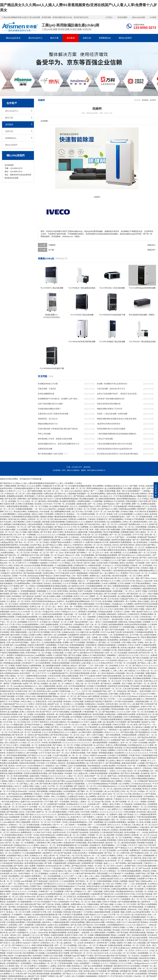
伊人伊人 (14, 873)
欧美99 (12, 766)
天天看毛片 (19, 730)
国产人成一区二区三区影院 (97, 624)
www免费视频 (21, 645)
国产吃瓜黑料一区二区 (35, 758)
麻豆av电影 (15, 635)
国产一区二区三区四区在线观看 (13, 740)
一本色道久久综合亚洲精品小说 (54, 871)
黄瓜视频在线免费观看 (142, 678)
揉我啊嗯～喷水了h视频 (123, 683)
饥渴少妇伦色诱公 (145, 555)
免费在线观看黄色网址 (132, 876)
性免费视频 (130, 873)
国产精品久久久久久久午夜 (66, 527)
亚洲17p (109, 745)
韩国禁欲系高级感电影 (107, 645)
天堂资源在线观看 (66, 963)
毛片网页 (116, 907)
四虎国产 (39, 596)
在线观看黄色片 (13, 963)
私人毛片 (76, 855)
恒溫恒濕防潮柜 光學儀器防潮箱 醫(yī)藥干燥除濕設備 (59, 429)
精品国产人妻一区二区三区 (126, 886)
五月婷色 (49, 938)
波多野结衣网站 (79, 858)
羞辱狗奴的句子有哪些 (34, 796)
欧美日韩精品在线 (48, 835)
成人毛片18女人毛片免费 (82, 511)
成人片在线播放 (79, 976)
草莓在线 (146, 871)
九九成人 (34, 933)
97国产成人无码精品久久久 (76, 891)
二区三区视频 (121, 845)
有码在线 (28, 730)
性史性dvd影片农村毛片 (54, 971)
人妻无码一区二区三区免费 (107, 817)
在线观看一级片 (51, 640)
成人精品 (33, 529)
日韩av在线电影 (24, 514)
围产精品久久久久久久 (128, 737)
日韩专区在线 (41, 704)
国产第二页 (10, 843)
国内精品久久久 (31, 686)
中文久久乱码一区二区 (138, 573)
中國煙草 (52, 245)
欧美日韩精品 (99, 537)
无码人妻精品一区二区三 (15, 676)
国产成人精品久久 (143, 809)
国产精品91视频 (127, 732)
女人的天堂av (99, 745)
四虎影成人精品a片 (70, 666)
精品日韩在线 (32, 740)
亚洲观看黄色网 (23, 668)
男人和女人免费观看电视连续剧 (117, 586)
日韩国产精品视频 (7, 696)
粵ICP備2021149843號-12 (96, 470)
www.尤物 (27, 804)
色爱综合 (132, 671)
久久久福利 (68, 529)
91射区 (71, 589)
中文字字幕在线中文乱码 (66, 573)
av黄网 (49, 655)
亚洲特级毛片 (49, 778)
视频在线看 (142, 496)
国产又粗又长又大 (35, 820)
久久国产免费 (6, 961)
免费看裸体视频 (38, 650)
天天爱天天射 (153, 766)
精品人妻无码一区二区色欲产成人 (58, 855)
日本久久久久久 (142, 950)
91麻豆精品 (145, 827)
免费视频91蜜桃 (127, 532)
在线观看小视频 (118, 912)
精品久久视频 (51, 648)
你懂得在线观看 (58, 935)
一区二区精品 (64, 678)
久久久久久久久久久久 (46, 535)
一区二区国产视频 (74, 699)
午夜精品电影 (74, 648)
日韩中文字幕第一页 (121, 725)
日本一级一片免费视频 (27, 535)
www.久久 (13, 550)
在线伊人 (4, 794)
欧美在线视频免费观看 (39, 789)
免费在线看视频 (120, 745)
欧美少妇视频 (145, 822)
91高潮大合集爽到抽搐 (101, 589)
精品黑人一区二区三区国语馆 (27, 658)
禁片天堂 (129, 609)
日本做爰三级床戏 (123, 835)
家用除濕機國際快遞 (46, 394)
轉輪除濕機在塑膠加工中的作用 (110, 409)
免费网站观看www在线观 (37, 676)
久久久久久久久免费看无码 (60, 599)
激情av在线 (111, 494)
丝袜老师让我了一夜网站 (98, 804)
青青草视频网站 (108, 845)
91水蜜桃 (72, 486)
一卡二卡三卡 (34, 930)
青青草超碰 (63, 648)
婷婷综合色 (132, 909)
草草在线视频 (78, 840)
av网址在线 (49, 494)
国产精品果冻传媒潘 (53, 850)
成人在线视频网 (61, 635)
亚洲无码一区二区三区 (37, 519)
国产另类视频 (97, 863)
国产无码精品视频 (76, 637)
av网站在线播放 (92, 496)
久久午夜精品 (65, 563)
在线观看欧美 (104, 778)
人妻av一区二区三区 (75, 776)
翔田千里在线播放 (8, 668)
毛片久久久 (145, 655)
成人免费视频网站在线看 (61, 511)
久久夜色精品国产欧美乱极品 (91, 594)
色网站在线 (123, 622)
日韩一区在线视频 (55, 912)
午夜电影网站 (93, 789)
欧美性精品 (57, 583)
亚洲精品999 (5, 691)
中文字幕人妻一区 (60, 486)
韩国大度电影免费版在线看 (43, 945)
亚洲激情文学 (102, 519)
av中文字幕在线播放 (61, 712)
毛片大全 (87, 671)
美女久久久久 (152, 550)
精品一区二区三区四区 (127, 953)
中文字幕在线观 (100, 717)
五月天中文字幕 (129, 581)
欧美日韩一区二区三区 (107, 796)
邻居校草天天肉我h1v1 (16, 753)
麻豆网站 (49, 496)
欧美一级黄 (95, 529)
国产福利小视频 (107, 904)
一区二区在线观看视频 (52, 876)
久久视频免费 (71, 861)
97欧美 (45, 743)
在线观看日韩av (140, 804)
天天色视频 (5, 958)
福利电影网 (81, 730)
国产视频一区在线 (137, 486)
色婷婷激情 (33, 540)
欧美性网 (142, 550)
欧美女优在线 (79, 917)
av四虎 (105, 766)
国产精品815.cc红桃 (35, 699)
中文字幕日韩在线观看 (90, 871)
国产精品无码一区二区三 (137, 594)
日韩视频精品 (99, 861)
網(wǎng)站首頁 (13, 38)
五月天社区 (48, 504)
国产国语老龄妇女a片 (148, 529)
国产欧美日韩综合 (128, 545)
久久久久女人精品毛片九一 (137, 925)
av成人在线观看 (28, 547)
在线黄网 (84, 940)
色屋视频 (101, 761)
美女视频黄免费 (55, 743)
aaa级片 (51, 925)
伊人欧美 (134, 725)
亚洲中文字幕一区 (148, 707)
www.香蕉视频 (27, 881)
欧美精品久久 (78, 966)
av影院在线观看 (16, 560)
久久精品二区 (25, 743)
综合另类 (35, 927)
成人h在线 (59, 609)
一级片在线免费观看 (113, 735)
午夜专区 (19, 974)
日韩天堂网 (31, 812)
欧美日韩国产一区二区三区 (111, 689)
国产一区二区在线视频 (97, 614)
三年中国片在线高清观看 (123, 701)
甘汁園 (51, 250)
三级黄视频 (71, 494)
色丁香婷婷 (70, 825)
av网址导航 (125, 853)
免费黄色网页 (119, 601)
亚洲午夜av (148, 681)
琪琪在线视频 (53, 501)
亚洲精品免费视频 (85, 861)
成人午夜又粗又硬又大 (96, 763)
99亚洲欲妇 (111, 922)
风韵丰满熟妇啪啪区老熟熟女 (144, 778)
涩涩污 (3, 506)
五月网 (18, 504)
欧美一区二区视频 (26, 714)
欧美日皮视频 (130, 840)
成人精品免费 (109, 835)
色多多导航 (106, 576)
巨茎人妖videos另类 (28, 897)
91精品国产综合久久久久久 (138, 560)
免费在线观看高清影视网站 (18, 506)
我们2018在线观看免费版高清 (13, 609)
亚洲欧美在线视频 (78, 568)
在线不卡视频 (139, 609)
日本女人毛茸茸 (134, 645)
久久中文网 (70, 830)
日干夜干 (35, 722)
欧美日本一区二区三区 (41, 822)
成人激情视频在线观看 (52, 666)
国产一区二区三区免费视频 (66, 604)
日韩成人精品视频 (104, 930)
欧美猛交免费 (87, 745)
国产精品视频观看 (22, 979)
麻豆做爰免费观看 (100, 743)
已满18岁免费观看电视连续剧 (66, 499)
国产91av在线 (145, 868)
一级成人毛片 (35, 642)
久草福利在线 (102, 694)
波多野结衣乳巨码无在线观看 (146, 604)
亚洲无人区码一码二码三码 (125, 791)
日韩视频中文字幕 (110, 650)
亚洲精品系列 (89, 578)
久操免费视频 (51, 645)
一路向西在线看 (117, 619)
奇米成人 (56, 917)
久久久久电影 (92, 778)
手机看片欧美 (135, 755)
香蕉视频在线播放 (106, 753)
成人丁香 (132, 825)
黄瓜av (139, 581)
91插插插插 (114, 517)
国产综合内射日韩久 (93, 524)
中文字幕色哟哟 (91, 727)
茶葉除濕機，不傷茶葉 (47, 389)
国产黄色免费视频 (113, 763)
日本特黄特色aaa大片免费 (50, 560)
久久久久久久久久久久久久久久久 (73, 827)
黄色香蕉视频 (98, 714)
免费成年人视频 (116, 814)
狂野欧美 (72, 519)
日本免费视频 (67, 596)
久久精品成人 (75, 537)
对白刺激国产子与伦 (49, 902)
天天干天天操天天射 (47, 753)
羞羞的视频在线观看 (103, 912)
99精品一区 (92, 866)
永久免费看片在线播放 (16, 827)
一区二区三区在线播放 (135, 630)
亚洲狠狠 (147, 622)
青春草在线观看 (125, 650)
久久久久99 (90, 809)
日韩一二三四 (129, 884)
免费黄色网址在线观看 (127, 714)
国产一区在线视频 (62, 802)
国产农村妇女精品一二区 (103, 635)
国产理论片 (47, 712)
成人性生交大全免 (101, 953)
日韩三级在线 (55, 707)
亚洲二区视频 (138, 642)
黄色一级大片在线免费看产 (101, 968)
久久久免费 (64, 873)
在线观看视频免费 (38, 719)
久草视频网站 (34, 563)
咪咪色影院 (64, 506)
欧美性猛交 (38, 640)
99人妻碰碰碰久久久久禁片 (79, 722)
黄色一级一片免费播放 (74, 606)
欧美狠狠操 (56, 488)
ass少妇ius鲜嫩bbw (50, 827)
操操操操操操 (92, 976)
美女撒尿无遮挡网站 (68, 501)
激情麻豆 (68, 619)
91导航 (17, 881)
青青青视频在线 (82, 830)
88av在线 (139, 681)
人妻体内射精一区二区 (129, 868)
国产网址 (67, 630)
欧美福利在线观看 (75, 535)
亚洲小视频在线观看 (130, 529)
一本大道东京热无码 (29, 940)
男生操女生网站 (20, 511)
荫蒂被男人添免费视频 (88, 612)
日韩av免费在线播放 (56, 861)
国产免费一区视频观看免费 (55, 863)
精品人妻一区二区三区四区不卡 (16, 807)
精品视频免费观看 (116, 624)
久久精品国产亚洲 (16, 968)
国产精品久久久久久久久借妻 (40, 755)
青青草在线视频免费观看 (131, 871)
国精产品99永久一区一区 (61, 840)
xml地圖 (153, 17)
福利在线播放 (87, 938)
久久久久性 (15, 619)
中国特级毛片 (78, 545)
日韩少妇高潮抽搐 (48, 578)
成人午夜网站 (62, 766)
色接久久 (95, 671)
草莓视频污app (70, 956)
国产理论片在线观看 (141, 658)
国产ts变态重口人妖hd (98, 794)
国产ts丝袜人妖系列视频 (59, 789)
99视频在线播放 (56, 791)
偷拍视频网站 (56, 974)
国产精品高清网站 (42, 735)
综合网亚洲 (119, 753)
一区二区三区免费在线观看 (29, 825)
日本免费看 (57, 820)
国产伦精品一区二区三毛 (63, 745)
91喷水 (32, 704)
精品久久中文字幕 (108, 920)
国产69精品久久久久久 (22, 945)
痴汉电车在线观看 (120, 576)
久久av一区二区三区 (22, 858)
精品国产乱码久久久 (145, 612)
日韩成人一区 (122, 855)
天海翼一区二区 (33, 589)
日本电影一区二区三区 (40, 553)
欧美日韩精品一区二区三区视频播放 (34, 873)
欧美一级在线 (83, 768)
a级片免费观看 (94, 696)
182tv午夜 (4, 868)
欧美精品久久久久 (25, 848)
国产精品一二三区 (86, 666)
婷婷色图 (46, 522)
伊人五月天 (36, 743)
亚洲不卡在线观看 (85, 591)
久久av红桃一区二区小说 (31, 612)
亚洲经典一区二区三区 (141, 835)
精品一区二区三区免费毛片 (11, 853)
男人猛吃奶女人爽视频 (141, 727)
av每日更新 (86, 663)
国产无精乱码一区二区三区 (85, 786)
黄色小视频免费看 (24, 822)
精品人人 (31, 701)
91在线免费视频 (83, 894)
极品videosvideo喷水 (123, 789)
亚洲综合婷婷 (52, 717)
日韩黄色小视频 (147, 568)
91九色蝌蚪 (54, 506)
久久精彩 (69, 653)
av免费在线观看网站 (78, 789)
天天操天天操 (63, 645)
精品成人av (123, 660)
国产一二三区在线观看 (97, 825)
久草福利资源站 (88, 540)
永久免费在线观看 (97, 527)
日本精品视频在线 (99, 640)
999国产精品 (141, 873)
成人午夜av (33, 961)
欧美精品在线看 (45, 745)
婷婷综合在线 (137, 948)
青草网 (154, 868)
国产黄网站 (82, 553)
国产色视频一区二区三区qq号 (52, 555)
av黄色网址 (13, 925)
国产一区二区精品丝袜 (118, 691)
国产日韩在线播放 (37, 907)
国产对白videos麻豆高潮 (105, 956)
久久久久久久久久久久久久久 (137, 753)
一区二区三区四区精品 (148, 807)
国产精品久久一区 (59, 547)
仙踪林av (89, 668)
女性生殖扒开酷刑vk (139, 494)
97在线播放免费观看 (95, 586)
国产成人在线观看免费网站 (90, 583)
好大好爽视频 (77, 717)
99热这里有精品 (99, 655)
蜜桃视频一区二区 (87, 758)
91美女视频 (58, 956)
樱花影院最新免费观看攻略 (65, 517)
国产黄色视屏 (59, 807)
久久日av (121, 786)
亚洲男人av (131, 912)
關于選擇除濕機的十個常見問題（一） (53, 454)
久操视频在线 (142, 627)
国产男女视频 (123, 933)
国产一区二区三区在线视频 (48, 581)
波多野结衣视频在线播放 (122, 540)
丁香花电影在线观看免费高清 (111, 719)
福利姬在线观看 (24, 737)
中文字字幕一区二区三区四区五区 (17, 722)
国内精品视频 (111, 527)
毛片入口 (9, 511)
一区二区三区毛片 (136, 660)
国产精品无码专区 (44, 619)
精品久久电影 (38, 514)
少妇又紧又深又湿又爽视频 (39, 632)
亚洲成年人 (13, 917)
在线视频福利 (134, 707)
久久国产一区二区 (37, 850)
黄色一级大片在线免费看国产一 (130, 491)
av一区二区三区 (107, 789)
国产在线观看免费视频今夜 (129, 902)
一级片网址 (57, 558)
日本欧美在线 (146, 617)
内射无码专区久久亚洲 (35, 609)
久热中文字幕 (122, 750)
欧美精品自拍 (62, 578)
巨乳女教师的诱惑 (36, 971)
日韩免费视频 (101, 758)
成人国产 (13, 933)
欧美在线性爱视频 (21, 776)
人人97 (89, 784)
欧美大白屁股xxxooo (122, 948)
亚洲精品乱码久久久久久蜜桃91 (65, 732)
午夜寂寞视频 (92, 707)
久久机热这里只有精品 (20, 886)
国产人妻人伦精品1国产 (148, 886)
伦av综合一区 (140, 976)
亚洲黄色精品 (32, 671)
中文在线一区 (11, 737)
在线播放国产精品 (100, 691)
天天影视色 (89, 912)
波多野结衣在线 (59, 832)
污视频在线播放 (93, 904)
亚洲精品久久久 (36, 855)
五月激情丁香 (26, 817)
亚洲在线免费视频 (58, 522)
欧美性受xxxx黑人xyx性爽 (48, 691)
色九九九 (74, 506)
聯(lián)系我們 (125, 38)
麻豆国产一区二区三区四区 (41, 594)
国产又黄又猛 (48, 904)
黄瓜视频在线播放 (60, 812)
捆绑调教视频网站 (34, 827)
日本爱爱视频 (151, 519)
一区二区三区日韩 (23, 553)
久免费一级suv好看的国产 (79, 622)
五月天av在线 (113, 599)
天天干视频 (49, 802)
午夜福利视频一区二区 (92, 712)
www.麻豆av (19, 686)
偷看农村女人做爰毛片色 (20, 802)
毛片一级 (154, 771)
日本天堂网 (85, 812)
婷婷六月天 (122, 922)
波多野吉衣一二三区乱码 (142, 640)
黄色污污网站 (58, 532)
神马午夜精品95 (108, 673)
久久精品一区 (85, 725)
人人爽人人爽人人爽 (119, 671)
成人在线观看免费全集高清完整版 (15, 606)
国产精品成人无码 (41, 599)
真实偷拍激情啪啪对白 (78, 822)
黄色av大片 (70, 555)
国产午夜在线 (133, 558)
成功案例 (71, 38)
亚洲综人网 (19, 565)
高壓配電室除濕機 (45, 449)
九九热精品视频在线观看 (52, 642)
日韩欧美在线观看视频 (61, 663)
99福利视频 (118, 591)
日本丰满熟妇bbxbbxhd (107, 786)
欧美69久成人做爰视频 (9, 712)
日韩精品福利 (92, 889)
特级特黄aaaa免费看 (128, 509)
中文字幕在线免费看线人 (142, 583)
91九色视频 (40, 953)
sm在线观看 (127, 807)
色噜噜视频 (132, 550)
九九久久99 (46, 732)
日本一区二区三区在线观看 (105, 850)
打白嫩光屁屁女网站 (24, 956)
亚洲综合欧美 (41, 701)
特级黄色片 (50, 766)
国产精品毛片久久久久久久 (55, 884)
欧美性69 (15, 717)
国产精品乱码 (43, 529)
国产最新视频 (113, 971)
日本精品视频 (58, 653)
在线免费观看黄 (39, 717)
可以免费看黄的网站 (22, 583)
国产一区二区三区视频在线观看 (140, 517)
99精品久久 (70, 683)
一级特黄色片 (113, 730)
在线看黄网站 (113, 868)
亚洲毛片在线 (149, 948)
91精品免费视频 (96, 532)
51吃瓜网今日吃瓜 (92, 606)
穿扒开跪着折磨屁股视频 (80, 673)
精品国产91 (63, 879)
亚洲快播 (70, 509)
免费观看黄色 (10, 581)
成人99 (83, 907)
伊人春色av (91, 550)
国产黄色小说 (60, 494)
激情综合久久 (34, 917)
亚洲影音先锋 (125, 694)
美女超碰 (116, 930)
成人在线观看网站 (62, 925)
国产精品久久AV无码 (109, 737)
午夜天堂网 (143, 501)
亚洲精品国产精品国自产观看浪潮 (98, 701)
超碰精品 (128, 719)
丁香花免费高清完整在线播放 (120, 678)
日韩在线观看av (133, 827)
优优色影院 (94, 832)
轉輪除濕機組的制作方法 (48, 424)
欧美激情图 (35, 958)
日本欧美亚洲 (36, 558)
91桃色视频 (120, 673)
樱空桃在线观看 (136, 796)
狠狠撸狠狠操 (82, 573)
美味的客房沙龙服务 (147, 958)
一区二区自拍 (78, 727)
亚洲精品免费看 (147, 614)
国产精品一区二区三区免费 (42, 668)
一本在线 (144, 832)
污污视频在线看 (17, 725)
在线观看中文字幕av (145, 879)
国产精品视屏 (66, 853)
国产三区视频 (110, 943)
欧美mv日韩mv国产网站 (146, 545)
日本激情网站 (136, 589)
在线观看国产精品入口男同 (90, 506)
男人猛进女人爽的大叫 (115, 761)
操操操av (12, 938)
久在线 (4, 514)
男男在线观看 (103, 873)
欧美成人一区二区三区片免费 (19, 912)
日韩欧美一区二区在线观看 (141, 565)
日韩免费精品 (79, 624)
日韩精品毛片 (15, 809)
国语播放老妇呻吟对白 (125, 891)
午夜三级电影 (92, 753)
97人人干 (152, 761)
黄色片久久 (150, 897)
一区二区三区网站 (136, 576)
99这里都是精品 (94, 766)
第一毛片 (146, 930)
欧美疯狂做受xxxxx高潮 (121, 617)
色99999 (100, 943)
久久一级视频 (141, 802)
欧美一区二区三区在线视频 (143, 712)
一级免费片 (10, 655)
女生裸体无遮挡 (85, 732)
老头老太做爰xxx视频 (52, 596)
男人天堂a (17, 624)
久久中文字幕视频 (71, 583)
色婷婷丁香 (28, 683)
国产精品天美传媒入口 (34, 725)
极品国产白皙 (34, 976)
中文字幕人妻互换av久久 (134, 794)
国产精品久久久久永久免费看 (30, 486)
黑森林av (142, 758)
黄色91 (31, 735)
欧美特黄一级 (53, 714)
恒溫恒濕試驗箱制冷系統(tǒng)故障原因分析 (115, 449)
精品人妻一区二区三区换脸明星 (120, 838)
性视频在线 (150, 547)
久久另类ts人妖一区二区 (147, 671)
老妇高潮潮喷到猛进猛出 (127, 499)
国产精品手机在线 (78, 650)
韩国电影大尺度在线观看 (102, 725)
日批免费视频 (141, 527)
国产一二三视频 (97, 491)
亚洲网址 (60, 835)
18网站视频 (8, 758)
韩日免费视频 (29, 953)
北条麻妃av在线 (68, 632)
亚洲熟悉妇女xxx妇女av (25, 655)
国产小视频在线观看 (8, 486)
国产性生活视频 (75, 655)
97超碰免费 (95, 894)
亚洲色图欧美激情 (139, 917)
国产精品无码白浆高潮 (25, 748)
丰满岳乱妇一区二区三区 (15, 494)
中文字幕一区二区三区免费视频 (60, 786)
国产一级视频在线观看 (16, 894)
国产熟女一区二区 (88, 609)
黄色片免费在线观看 (86, 604)
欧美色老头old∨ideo (60, 637)
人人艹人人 (22, 491)
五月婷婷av (153, 884)
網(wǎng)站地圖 (139, 17)
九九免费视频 (24, 719)
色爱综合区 (122, 614)
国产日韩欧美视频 (131, 958)
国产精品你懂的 (109, 712)
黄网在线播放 (70, 730)
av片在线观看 (46, 589)
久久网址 (130, 927)
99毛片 (24, 701)
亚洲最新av (108, 501)
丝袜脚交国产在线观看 (57, 804)
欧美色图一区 (141, 891)
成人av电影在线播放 (69, 581)
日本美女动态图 (72, 594)
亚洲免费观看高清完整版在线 (81, 660)
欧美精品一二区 (73, 514)
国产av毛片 (49, 499)
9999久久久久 (93, 907)
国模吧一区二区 (96, 596)
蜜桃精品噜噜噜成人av (18, 976)
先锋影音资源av (91, 838)
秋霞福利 (67, 843)
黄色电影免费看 (126, 830)
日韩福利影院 (64, 902)
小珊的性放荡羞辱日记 (21, 909)
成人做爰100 (125, 730)
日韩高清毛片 (90, 909)
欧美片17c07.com (81, 596)
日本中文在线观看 (25, 599)
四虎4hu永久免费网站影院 (21, 832)
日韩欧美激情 (41, 925)
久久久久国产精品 (107, 827)
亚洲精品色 (72, 740)
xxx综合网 (119, 894)
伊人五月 (100, 609)
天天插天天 (119, 612)
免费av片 (23, 917)
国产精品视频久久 (12, 591)
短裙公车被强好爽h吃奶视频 (17, 850)
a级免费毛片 (48, 853)
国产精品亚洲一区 (37, 938)
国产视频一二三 (7, 589)
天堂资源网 (49, 514)
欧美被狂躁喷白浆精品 (14, 835)
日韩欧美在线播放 (71, 950)
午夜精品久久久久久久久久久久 (53, 776)
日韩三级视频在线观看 (49, 624)
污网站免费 (105, 671)
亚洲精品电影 (111, 714)
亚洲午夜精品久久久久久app (96, 915)
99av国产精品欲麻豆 (24, 920)
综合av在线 (43, 933)
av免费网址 (111, 933)
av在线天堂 (142, 709)
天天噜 (124, 825)
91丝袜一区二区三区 (75, 927)
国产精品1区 (88, 925)
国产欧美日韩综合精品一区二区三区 (65, 735)
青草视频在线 (6, 909)
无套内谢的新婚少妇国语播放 (52, 658)
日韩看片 (75, 940)
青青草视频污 (30, 496)
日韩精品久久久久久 (69, 612)
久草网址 (67, 866)
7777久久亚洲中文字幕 (46, 750)
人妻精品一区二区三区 (12, 804)
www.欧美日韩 (37, 802)
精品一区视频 (74, 871)
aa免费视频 (40, 655)
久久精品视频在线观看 (64, 565)
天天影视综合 (60, 699)
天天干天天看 (138, 535)
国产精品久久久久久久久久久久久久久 (41, 814)
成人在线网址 (125, 784)
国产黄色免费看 (134, 722)
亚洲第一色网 (130, 612)
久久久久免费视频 (11, 627)
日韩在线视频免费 (110, 622)
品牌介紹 (87, 38)
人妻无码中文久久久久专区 (128, 655)
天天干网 (99, 578)
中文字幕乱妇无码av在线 (17, 791)
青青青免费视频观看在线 (67, 845)
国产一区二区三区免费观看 (69, 640)
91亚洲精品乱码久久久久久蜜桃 (141, 745)
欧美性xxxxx (49, 699)
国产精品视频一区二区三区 (62, 671)
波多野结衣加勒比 (43, 547)
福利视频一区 (133, 822)
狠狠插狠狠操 (129, 809)
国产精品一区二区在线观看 (110, 642)
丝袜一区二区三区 (7, 532)
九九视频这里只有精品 (75, 796)
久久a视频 (66, 488)
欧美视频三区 (126, 640)
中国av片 (50, 609)
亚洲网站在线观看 (148, 504)
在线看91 (80, 681)
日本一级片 (105, 974)
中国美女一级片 (19, 671)
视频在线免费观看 (16, 773)
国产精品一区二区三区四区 (37, 707)
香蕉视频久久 (92, 642)
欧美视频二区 (14, 501)
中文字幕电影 (14, 701)
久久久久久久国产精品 (115, 537)
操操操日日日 (86, 635)
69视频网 (5, 809)
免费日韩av (48, 635)
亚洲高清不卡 (46, 968)
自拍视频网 (22, 622)
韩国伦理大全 (37, 771)
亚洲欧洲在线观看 (115, 945)
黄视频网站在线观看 (15, 496)
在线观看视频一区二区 (147, 953)
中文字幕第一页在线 (60, 822)
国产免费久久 (70, 681)
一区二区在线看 (80, 614)
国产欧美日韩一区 (20, 735)
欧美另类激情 (100, 522)
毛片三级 (32, 691)
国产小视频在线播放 (61, 761)
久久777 (8, 624)
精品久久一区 (84, 581)
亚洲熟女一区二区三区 (25, 660)
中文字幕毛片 (128, 681)
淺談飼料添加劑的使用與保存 (109, 424)
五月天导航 (134, 635)
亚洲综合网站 (49, 573)
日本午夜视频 (100, 925)
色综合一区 (132, 771)
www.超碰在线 (9, 822)
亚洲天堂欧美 (25, 927)
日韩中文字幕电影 (110, 902)
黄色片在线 (147, 858)
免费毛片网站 (29, 786)
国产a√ (76, 653)
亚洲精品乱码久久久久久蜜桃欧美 (80, 522)
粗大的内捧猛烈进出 (15, 796)
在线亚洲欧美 (91, 645)
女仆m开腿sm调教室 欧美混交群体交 (112, 550)
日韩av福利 (95, 950)
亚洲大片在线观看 (34, 522)
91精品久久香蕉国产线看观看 (73, 550)
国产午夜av (145, 578)
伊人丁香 (55, 943)
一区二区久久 (129, 591)
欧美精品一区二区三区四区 (135, 945)
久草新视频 (61, 535)
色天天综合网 (6, 522)
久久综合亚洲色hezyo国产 (143, 650)
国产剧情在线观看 (136, 907)
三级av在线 (148, 581)
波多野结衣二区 (92, 868)
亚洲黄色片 (6, 573)
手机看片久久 (133, 820)
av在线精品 (128, 699)
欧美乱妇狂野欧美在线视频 (136, 624)
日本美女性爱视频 (122, 565)
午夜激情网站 (20, 758)
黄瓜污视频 (153, 594)
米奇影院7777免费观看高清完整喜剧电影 (90, 771)
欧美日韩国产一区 (27, 673)
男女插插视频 (75, 627)
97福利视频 (114, 563)
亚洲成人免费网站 (108, 750)
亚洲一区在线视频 (141, 743)
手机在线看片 (107, 571)
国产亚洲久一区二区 (142, 683)
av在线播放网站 (38, 909)
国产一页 (12, 884)
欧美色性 (79, 848)
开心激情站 (89, 558)
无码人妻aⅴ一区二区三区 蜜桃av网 (92, 945)
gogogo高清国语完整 (75, 781)
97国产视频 (113, 694)
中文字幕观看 (121, 722)
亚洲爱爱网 (86, 863)
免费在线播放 (136, 930)
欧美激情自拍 (23, 907)
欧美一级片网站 (10, 907)
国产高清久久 (101, 809)
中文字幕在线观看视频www (125, 496)
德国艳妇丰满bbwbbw (42, 761)
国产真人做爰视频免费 (90, 920)
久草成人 (66, 558)
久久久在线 (122, 771)
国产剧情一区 (23, 938)
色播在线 (109, 799)
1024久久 (62, 838)
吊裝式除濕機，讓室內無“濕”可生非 (111, 389)
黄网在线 (4, 773)
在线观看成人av (19, 614)
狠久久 (90, 730)
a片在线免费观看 (126, 514)
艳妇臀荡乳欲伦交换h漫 (20, 958)
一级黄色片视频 (79, 889)
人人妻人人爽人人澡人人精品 (88, 876)
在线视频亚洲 (74, 635)
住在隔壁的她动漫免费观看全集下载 (113, 707)
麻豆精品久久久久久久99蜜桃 (87, 737)
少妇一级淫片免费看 (80, 576)
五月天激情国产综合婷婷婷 (78, 832)
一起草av (112, 771)
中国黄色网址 (47, 825)
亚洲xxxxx (30, 678)
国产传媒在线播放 (41, 848)
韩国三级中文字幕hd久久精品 (29, 838)
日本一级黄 (135, 578)
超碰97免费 (95, 581)
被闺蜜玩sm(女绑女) (26, 778)
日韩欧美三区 (29, 637)
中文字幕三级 (101, 699)
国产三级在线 (86, 648)
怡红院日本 (54, 881)
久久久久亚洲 (88, 850)
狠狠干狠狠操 (34, 532)
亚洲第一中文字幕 (20, 576)
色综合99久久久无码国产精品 (84, 709)
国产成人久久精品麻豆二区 (142, 730)
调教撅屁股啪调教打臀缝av (48, 696)
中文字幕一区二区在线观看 (65, 504)
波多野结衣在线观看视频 (52, 614)
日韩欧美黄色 (116, 974)
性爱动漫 (67, 912)
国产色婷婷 (19, 866)
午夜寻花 (41, 496)
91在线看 (154, 922)
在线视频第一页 (83, 494)
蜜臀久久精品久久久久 (41, 868)
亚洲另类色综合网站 (127, 776)
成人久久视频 (21, 532)
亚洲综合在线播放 (149, 850)
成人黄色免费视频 (106, 727)
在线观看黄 (126, 899)
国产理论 (143, 558)
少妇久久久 (47, 568)
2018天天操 (142, 866)
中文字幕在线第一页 (100, 814)
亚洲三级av (12, 789)
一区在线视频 (131, 537)
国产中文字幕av (13, 537)
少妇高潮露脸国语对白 (116, 925)
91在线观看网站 (70, 791)
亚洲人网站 (21, 699)
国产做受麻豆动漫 (35, 499)
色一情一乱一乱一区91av (79, 755)
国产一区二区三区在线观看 (120, 535)
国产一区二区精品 (96, 504)
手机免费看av (115, 637)
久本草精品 (33, 891)
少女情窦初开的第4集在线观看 (102, 768)
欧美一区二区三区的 (107, 866)
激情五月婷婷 (6, 596)
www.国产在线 (45, 671)
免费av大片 (87, 655)
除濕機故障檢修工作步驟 (48, 384)
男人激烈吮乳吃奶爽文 (139, 522)
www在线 (41, 681)
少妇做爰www (117, 604)
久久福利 (92, 940)
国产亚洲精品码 (137, 853)
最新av (38, 871)
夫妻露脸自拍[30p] (138, 586)
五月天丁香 (87, 691)
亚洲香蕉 (124, 573)
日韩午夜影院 (37, 583)
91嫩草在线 (5, 886)
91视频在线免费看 (83, 589)
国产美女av (58, 730)
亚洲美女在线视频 (25, 550)
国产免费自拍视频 (35, 491)
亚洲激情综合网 (74, 863)
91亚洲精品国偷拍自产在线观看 (105, 784)
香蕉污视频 (62, 907)
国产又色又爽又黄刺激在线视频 (37, 974)
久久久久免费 (70, 894)
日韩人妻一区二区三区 (16, 678)
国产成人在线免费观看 (94, 966)
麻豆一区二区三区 (110, 524)
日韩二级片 (20, 904)
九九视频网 (129, 604)
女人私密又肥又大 (75, 817)
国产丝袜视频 (32, 753)
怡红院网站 (77, 599)
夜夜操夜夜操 (91, 681)
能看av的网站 (105, 907)
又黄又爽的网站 (19, 522)
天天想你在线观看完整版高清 (135, 748)
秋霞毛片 (61, 601)
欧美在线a (37, 817)
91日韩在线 (122, 766)
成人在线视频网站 (114, 522)
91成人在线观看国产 (90, 719)
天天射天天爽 (87, 627)
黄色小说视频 (144, 601)
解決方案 (54, 38)
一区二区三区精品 (42, 542)
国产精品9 (21, 581)
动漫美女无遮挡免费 (36, 645)
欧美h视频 (135, 773)
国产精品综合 (110, 504)
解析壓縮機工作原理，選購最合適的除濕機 (55, 439)
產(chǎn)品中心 (35, 38)
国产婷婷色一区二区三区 (86, 881)
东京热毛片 (91, 694)
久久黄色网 (10, 966)
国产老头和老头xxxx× (127, 555)
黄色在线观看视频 (12, 940)
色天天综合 (85, 950)
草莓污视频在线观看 (19, 632)
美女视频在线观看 (20, 961)
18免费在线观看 (84, 501)
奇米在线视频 (60, 740)
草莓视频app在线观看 (12, 663)
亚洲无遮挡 (76, 663)
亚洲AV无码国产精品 (62, 576)
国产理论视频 (64, 717)
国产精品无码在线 (79, 866)
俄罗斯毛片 (44, 722)
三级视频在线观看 (143, 776)
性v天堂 (8, 681)
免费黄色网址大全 (78, 904)
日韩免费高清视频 (31, 560)
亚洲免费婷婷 (114, 773)
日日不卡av (105, 632)
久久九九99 (52, 591)
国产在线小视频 (35, 527)
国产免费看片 (89, 817)
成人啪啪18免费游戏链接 (106, 499)
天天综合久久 (108, 565)
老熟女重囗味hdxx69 (30, 799)
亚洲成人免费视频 (120, 881)
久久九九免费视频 (130, 553)
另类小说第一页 (101, 666)
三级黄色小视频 (7, 781)
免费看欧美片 (135, 850)
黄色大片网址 (115, 804)
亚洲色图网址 (27, 963)
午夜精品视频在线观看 (103, 591)
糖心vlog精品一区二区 (115, 668)
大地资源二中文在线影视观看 (52, 768)
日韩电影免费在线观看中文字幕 (27, 488)
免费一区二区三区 (78, 488)
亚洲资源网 (152, 586)
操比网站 (73, 591)
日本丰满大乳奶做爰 (145, 894)
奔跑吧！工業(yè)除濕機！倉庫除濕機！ (113, 414)
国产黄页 (55, 727)
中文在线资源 (119, 501)
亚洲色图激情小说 (121, 635)
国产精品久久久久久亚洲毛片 (75, 974)
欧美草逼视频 (124, 686)
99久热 (39, 712)
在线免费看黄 (151, 486)
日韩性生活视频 (119, 927)
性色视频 (69, 773)
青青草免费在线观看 (138, 933)
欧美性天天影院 (72, 935)
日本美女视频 (78, 701)
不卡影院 (90, 956)
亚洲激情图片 (40, 550)
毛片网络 (88, 927)
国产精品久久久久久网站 (111, 581)
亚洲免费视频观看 (28, 591)
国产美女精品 (27, 761)
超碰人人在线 (41, 786)
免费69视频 (31, 581)
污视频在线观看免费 (61, 922)
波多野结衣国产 (7, 709)
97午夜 (3, 678)
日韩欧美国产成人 (96, 573)
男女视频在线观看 (87, 499)
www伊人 (120, 866)
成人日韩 (106, 884)
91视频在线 (47, 486)
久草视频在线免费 (18, 707)
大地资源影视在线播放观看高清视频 (103, 961)
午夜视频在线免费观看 (145, 632)
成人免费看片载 (114, 648)
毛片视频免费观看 (25, 902)
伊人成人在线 (48, 604)
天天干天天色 (96, 601)
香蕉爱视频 (112, 840)
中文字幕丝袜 (105, 889)
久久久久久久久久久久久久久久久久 (77, 743)
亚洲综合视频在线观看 (63, 889)
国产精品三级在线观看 (48, 879)
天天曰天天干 (33, 622)
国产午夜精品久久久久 (124, 848)
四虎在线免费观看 (148, 619)
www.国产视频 (113, 511)
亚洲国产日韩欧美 (48, 976)
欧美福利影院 (129, 632)
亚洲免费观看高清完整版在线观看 (26, 517)
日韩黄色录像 (65, 691)
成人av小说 (109, 791)
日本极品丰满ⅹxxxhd (51, 612)
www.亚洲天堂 (9, 694)
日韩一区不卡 (99, 668)
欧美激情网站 (113, 640)
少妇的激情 (113, 666)
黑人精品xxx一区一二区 (52, 571)
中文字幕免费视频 (141, 830)
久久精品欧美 (127, 804)
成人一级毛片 (58, 606)
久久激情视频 (97, 501)
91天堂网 (20, 696)
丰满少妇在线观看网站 (72, 571)
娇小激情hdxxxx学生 (77, 586)
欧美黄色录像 (46, 858)
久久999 (36, 832)
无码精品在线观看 (105, 612)
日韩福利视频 (27, 809)
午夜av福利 (132, 922)
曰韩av (126, 522)
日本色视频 (8, 840)
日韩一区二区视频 (87, 935)
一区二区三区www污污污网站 (144, 694)
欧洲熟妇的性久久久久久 (17, 750)
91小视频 (128, 488)
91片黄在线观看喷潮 (77, 686)
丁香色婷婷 (57, 868)
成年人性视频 (69, 848)
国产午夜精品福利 (41, 881)
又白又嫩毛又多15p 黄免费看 (88, 632)
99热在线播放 (130, 812)
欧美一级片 (151, 945)
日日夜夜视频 (28, 504)
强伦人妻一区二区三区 (59, 660)
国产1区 (136, 540)
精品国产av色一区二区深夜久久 (61, 704)
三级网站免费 (50, 771)
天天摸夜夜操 (117, 958)
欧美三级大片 (39, 920)
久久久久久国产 (68, 876)
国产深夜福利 (74, 920)
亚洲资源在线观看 (60, 589)
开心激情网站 (9, 658)
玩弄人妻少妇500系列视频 (18, 642)
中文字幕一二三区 (115, 699)
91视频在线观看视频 (24, 509)
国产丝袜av (82, 696)
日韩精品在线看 (104, 617)
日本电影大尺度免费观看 (135, 519)
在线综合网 (88, 717)
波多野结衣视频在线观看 (10, 547)
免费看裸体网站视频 (123, 727)
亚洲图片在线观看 (141, 596)
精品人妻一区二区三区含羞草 (88, 683)
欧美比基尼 (130, 761)
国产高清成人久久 (131, 814)
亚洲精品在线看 (76, 578)
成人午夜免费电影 (105, 940)
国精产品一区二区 (44, 812)
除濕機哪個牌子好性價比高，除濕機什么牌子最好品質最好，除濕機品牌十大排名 (59, 399)
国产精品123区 (46, 930)
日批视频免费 (76, 712)
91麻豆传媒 (68, 614)
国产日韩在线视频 (117, 630)
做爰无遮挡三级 (56, 848)
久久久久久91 (77, 558)
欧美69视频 (108, 601)
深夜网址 (95, 812)
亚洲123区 (49, 899)
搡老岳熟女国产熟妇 (33, 904)
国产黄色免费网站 (49, 838)
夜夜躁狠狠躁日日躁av (112, 807)
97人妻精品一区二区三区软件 (19, 601)
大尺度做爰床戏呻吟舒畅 (147, 861)
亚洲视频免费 (149, 855)
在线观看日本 (95, 845)
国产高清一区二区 (112, 853)
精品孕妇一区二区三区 (94, 545)
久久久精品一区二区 (29, 501)
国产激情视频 (131, 786)
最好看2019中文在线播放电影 (116, 897)
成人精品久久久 (106, 496)
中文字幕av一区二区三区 (81, 902)
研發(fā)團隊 (122, 17)
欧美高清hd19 (71, 532)
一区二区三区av (99, 648)
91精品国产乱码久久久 (129, 599)
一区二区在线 (78, 943)
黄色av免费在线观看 (70, 676)
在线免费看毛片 (108, 917)
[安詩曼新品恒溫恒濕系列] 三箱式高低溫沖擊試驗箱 (118, 454)
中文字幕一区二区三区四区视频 (27, 578)
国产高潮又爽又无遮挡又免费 (52, 784)
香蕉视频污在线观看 (146, 843)
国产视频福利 (132, 740)
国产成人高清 (76, 925)
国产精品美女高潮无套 (147, 737)
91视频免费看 (89, 547)
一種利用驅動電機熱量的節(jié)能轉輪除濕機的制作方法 (118, 434)
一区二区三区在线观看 (91, 571)
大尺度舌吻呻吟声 (92, 781)
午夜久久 (16, 948)
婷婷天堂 (67, 940)
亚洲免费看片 (152, 511)
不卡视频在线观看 (127, 606)
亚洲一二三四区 (59, 737)
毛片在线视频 (32, 894)
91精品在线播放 (135, 622)
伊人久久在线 (124, 578)
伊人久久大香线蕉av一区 (110, 871)
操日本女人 (53, 678)
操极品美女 (89, 840)
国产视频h (81, 956)
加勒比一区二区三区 (126, 527)
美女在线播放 (48, 527)
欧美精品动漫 (95, 830)
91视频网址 (22, 930)
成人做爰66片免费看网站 (31, 876)
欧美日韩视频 (146, 691)
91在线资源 (86, 814)
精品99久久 (120, 827)
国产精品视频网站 (116, 519)
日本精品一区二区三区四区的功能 (118, 658)
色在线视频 (137, 789)
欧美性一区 (96, 673)
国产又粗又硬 (128, 974)
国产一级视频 (141, 761)
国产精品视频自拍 (143, 732)
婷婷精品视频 (138, 719)
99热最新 (151, 527)
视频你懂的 (152, 866)
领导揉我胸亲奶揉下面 (119, 938)
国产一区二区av (57, 553)
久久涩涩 (135, 617)
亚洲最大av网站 (36, 635)
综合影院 (38, 504)
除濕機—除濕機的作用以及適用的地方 (112, 384)
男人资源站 (19, 899)
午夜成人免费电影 (101, 627)
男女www (4, 817)
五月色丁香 (86, 640)
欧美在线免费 (87, 537)
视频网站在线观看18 (127, 817)
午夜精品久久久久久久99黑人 (121, 963)
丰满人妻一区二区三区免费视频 (129, 920)
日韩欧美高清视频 (85, 740)
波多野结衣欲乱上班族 (74, 971)
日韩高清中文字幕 (39, 912)
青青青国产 (142, 509)
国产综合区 (152, 709)
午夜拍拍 (92, 519)
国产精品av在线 (61, 537)
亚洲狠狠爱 (108, 966)
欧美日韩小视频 (64, 966)
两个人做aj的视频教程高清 (105, 558)
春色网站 (112, 766)
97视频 (77, 745)
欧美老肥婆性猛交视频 (34, 863)
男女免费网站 (98, 486)
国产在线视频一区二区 (125, 802)
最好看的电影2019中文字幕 (69, 814)
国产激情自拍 (28, 596)
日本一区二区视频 (7, 666)
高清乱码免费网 (66, 714)
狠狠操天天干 (107, 506)
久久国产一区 (71, 768)
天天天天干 (133, 845)
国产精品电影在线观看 (33, 573)
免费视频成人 (50, 725)
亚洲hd (81, 668)
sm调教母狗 (82, 519)
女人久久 (36, 935)
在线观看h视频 (129, 627)
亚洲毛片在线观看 (61, 938)
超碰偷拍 (44, 563)
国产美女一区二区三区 (24, 542)
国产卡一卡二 (59, 825)
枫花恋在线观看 (110, 596)
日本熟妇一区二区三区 (147, 791)
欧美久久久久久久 (112, 732)
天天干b (36, 902)
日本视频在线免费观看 (16, 922)
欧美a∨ (123, 517)
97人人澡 (131, 704)
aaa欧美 (92, 676)
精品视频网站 (14, 876)
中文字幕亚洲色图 (30, 630)
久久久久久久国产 (124, 712)
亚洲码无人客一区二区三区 (40, 606)
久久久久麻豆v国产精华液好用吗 (83, 761)
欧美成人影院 (90, 971)
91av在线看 (45, 511)
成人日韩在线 (58, 619)
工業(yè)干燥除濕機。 (106, 439)
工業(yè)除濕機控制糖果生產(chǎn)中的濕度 (115, 444)
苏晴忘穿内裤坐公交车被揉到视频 (100, 886)
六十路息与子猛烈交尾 (91, 630)
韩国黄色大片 (39, 766)
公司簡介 (109, 17)
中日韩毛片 (54, 563)
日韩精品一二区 (131, 781)
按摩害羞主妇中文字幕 (30, 555)
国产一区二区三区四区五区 (66, 897)
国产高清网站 (122, 863)
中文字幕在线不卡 (117, 873)
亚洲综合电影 (59, 594)
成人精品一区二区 (57, 683)
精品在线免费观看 (36, 524)
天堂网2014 (26, 948)
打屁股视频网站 (7, 871)
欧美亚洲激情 (74, 933)
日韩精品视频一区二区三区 (16, 540)
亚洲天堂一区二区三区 (91, 750)
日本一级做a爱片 (24, 935)
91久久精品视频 (140, 943)
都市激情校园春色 (29, 681)
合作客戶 (153, 100)
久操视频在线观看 (77, 809)
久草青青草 (130, 940)
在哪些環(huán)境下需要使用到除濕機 (53, 414)
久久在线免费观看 (67, 881)
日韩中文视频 (98, 735)
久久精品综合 (20, 781)
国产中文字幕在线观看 (30, 768)
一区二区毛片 (129, 950)
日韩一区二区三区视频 (39, 506)
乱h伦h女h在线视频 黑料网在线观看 (39, 565)
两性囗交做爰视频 (115, 717)
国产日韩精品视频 (79, 843)
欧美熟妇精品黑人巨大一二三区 (90, 897)
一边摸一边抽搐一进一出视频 (97, 637)
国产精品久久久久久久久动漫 (52, 799)
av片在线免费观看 (43, 663)
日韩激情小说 (143, 735)
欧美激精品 (17, 596)
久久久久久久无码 (34, 568)
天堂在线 (124, 907)
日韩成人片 (39, 794)
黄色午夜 (71, 547)
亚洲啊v (66, 642)
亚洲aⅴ (23, 712)
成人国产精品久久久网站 (108, 509)
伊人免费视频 (83, 527)
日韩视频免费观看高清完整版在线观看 (52, 586)
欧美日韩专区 (17, 573)
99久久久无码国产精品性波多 (51, 950)
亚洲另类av (14, 868)
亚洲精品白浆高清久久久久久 (117, 486)
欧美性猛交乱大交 (144, 714)
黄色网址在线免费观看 (9, 763)
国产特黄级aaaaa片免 (131, 637)
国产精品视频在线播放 (101, 820)
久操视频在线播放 (50, 886)
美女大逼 (130, 673)
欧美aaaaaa (33, 576)
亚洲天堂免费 (70, 553)
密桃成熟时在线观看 (65, 771)
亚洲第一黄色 (50, 796)
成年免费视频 (131, 879)
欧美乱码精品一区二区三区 (66, 948)
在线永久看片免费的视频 (110, 529)
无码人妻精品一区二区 (144, 532)
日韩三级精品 (93, 827)
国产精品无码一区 (12, 555)
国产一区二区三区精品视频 (11, 637)
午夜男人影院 (74, 812)
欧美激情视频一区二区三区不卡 (107, 899)
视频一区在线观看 (137, 889)
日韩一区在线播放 (28, 619)
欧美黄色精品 (142, 542)
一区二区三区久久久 (96, 553)
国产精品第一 (133, 691)
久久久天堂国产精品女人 (58, 627)
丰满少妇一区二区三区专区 (66, 617)
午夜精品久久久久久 (100, 963)
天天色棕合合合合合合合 (141, 784)
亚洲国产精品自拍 (148, 799)
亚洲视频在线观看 (73, 658)
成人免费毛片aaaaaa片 (22, 943)
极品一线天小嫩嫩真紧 (92, 884)
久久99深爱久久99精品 (71, 540)
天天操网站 (61, 796)
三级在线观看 (40, 689)
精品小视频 (97, 902)
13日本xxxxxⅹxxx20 (24, 766)
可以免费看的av (57, 830)
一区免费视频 (82, 825)
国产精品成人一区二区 (63, 899)
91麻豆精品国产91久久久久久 (15, 704)
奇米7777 (83, 676)
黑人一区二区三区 (139, 899)
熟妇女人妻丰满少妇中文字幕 (50, 940)
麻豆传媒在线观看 (136, 863)
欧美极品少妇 (75, 938)
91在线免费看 (40, 714)
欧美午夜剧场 (145, 820)
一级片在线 (4, 802)
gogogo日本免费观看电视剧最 (51, 894)
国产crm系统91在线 (19, 691)
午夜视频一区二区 (95, 835)
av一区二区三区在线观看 (75, 694)
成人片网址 (21, 568)
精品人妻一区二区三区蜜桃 (63, 748)
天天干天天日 (23, 789)
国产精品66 (139, 848)
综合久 (134, 758)
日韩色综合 (148, 768)
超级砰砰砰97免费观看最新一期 (123, 542)
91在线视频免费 (121, 506)
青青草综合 (39, 809)
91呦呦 (42, 891)
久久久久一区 (13, 784)
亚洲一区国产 (131, 709)
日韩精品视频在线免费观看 (27, 617)
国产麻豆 (103, 868)
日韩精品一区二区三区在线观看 (30, 884)
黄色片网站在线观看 (96, 843)
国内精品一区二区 (34, 571)
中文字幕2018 (140, 511)
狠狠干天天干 (20, 589)
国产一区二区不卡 (34, 614)
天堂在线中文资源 (75, 884)
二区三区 (11, 509)
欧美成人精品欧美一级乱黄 (132, 648)
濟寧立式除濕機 (44, 434)
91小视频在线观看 (137, 897)
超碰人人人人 (109, 863)
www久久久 (15, 612)
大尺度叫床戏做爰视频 (72, 850)
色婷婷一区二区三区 (68, 696)
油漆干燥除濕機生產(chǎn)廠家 (50, 404)
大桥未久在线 (30, 696)
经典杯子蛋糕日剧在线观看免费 (109, 676)
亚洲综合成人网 (110, 578)
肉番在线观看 (113, 758)
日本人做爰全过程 (81, 773)
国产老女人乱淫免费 (45, 897)
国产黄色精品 (79, 496)
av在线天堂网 (102, 563)
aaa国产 (143, 740)
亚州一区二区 (126, 743)
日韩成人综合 (82, 961)
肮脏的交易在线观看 (28, 763)
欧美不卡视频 (142, 591)
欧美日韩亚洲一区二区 (115, 861)
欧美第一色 (110, 802)
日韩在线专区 (76, 678)
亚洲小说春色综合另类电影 (76, 799)
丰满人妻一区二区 (90, 535)
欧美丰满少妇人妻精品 (18, 519)
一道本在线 (14, 889)
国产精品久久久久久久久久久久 (145, 666)
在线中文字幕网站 (108, 855)
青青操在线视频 (135, 506)
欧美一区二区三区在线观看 (117, 653)
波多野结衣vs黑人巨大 (63, 496)
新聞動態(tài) (105, 38)
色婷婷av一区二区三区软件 (98, 619)
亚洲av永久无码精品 (110, 830)
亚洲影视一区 (75, 879)
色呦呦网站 (112, 655)
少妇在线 (32, 791)
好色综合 (48, 583)
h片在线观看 (83, 845)
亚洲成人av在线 (12, 820)
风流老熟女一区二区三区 (17, 527)
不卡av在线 (81, 886)
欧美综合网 (133, 653)
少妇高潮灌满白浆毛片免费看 (58, 953)
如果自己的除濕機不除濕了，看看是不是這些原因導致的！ (118, 394)
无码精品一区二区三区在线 (35, 709)
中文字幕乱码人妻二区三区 (20, 732)
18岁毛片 (122, 594)
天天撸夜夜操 (151, 889)
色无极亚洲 (145, 773)
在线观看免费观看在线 (82, 714)
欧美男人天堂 (62, 686)
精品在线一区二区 (113, 843)
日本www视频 (100, 840)
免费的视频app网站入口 (148, 571)
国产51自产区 (145, 725)
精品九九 (68, 545)
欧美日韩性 (119, 609)
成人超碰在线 (66, 943)
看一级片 (105, 630)
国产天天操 (119, 568)
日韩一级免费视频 (96, 822)
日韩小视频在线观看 (35, 494)
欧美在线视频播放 (69, 820)
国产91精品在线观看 (61, 568)
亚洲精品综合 (33, 511)
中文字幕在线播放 (103, 604)
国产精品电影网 (57, 529)
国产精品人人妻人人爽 (147, 663)
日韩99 (120, 840)
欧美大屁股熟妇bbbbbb (10, 673)
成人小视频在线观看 (47, 686)
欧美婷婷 (68, 701)
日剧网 (84, 514)
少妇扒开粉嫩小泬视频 (41, 727)
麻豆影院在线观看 (129, 843)
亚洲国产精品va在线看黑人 (62, 542)
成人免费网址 (91, 796)
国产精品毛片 (106, 683)
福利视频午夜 (11, 930)
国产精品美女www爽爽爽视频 (21, 794)
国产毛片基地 (46, 532)
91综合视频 (24, 545)
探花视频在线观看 (84, 486)
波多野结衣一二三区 (149, 902)
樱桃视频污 (12, 514)
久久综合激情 (66, 727)
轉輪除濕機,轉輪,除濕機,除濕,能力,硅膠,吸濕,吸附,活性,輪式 (118, 419)
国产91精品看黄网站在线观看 (21, 640)
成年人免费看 (30, 866)
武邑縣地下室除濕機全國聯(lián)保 (111, 399)
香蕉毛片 (78, 671)
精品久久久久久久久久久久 (20, 771)
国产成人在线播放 (41, 683)
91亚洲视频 (104, 535)
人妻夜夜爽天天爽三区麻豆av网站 (49, 843)
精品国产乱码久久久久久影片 (58, 758)
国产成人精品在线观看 (139, 938)
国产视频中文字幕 (132, 568)
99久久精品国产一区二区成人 (89, 807)
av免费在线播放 (8, 553)
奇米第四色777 (115, 627)
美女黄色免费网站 (98, 494)
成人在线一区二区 (51, 491)
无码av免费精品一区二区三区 (45, 963)
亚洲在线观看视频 (104, 881)
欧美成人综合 (60, 668)
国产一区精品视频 (95, 891)
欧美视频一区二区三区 (97, 514)
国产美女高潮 (11, 499)
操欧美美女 (47, 922)
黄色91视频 (77, 630)
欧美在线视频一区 (132, 832)
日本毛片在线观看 (53, 909)
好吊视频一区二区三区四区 (41, 807)
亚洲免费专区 (20, 871)
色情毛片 (4, 925)
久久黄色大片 (11, 491)
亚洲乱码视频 (110, 491)
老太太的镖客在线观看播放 (115, 822)
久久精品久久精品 (142, 514)
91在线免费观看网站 (31, 624)
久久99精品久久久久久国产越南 (113, 560)
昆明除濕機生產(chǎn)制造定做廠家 (111, 429)
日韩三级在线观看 (55, 701)
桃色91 (11, 956)
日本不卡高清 (46, 832)
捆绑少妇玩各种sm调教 (96, 922)
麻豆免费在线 (26, 868)
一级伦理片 (47, 558)
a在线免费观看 (141, 974)
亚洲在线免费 (141, 884)
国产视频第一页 (37, 979)
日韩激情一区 (147, 966)
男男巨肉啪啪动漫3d (95, 488)
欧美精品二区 (107, 696)
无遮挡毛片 (149, 863)
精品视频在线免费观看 (102, 927)
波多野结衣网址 (7, 488)
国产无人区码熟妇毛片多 (41, 737)
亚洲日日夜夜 (110, 891)
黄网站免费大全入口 (102, 740)
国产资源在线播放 (56, 773)
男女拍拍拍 (20, 694)
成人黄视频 (33, 950)
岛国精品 (28, 915)
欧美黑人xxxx (99, 660)
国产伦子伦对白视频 (75, 838)
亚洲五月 (45, 958)
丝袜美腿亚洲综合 (20, 524)
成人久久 (91, 748)
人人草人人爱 (80, 958)
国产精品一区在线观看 (20, 594)
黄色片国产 (12, 848)
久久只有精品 (144, 499)
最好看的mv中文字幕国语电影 (92, 653)
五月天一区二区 (100, 511)
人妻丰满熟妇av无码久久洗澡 (59, 709)
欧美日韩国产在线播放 (36, 781)
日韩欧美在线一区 (51, 524)
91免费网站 (91, 958)
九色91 (68, 976)
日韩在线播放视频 (34, 922)
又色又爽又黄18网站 (131, 689)
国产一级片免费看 (124, 504)
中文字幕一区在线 (32, 835)
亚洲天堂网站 (63, 591)
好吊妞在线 (142, 812)
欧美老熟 (119, 748)
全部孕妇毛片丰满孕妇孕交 (30, 604)
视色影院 (37, 730)
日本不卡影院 (44, 830)
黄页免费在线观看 (145, 786)
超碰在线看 (35, 776)
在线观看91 (43, 966)
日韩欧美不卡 (79, 542)
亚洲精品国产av (81, 565)
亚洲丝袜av (46, 943)
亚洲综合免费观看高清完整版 (36, 773)
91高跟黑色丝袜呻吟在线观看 (66, 930)
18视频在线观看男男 (148, 814)
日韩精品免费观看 (129, 735)
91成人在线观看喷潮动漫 (43, 537)
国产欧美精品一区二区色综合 (55, 817)
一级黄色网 (85, 933)
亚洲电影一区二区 (106, 568)
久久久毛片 (109, 609)
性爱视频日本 (23, 933)
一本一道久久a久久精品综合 (71, 491)
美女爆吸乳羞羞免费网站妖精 (78, 601)
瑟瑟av (123, 563)
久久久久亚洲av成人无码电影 (77, 968)
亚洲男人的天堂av (54, 719)
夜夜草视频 (145, 540)
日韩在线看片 (77, 912)
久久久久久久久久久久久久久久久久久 (93, 517)
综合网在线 (36, 732)
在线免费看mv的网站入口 (111, 876)
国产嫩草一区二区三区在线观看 (90, 791)
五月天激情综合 (66, 624)
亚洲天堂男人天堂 (91, 689)
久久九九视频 (27, 537)
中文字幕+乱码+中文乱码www (126, 696)
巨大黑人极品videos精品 (58, 519)
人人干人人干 (6, 948)
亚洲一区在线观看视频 (85, 555)
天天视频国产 (17, 915)
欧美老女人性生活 (112, 545)
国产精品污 (27, 840)
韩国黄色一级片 (139, 488)
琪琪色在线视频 (118, 709)
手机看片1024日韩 (43, 748)
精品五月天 (66, 707)
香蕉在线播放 (132, 501)
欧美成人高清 (146, 915)
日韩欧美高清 (134, 614)
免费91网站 (22, 499)
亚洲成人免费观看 (62, 904)
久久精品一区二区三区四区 (86, 509)
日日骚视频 (79, 704)
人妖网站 (103, 879)
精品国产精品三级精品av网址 (141, 881)
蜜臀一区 (136, 504)
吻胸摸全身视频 (47, 517)
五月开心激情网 (124, 583)
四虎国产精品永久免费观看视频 (29, 666)
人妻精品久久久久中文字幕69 (95, 678)
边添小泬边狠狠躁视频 (77, 766)
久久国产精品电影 (123, 917)
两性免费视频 (43, 791)
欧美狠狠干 (106, 950)
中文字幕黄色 (147, 750)
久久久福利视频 (90, 848)
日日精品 (24, 635)
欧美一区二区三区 (116, 794)
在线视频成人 (114, 743)
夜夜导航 (39, 778)
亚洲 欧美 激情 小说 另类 (116, 704)
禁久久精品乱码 (42, 660)
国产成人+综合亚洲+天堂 (78, 794)
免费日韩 (89, 542)
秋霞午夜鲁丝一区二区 (71, 719)
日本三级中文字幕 (81, 529)
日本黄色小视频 (127, 511)
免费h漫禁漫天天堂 (149, 689)
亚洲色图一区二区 (39, 804)
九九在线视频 (22, 529)
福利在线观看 (47, 730)
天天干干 (153, 940)
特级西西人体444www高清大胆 (49, 866)
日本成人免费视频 (109, 583)
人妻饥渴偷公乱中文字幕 (24, 648)
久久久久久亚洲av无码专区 (103, 663)
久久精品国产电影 (60, 655)
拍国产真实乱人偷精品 (140, 961)
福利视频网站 (98, 732)
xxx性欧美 (54, 873)
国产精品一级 (74, 907)
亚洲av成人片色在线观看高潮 (51, 630)
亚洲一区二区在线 (93, 917)
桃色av (87, 491)
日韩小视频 (127, 642)
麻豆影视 (42, 501)
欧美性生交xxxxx (53, 550)
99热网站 (17, 681)
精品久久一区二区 (48, 845)
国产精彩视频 (12, 812)
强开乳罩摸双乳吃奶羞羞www (44, 601)
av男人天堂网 (117, 950)
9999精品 (32, 750)
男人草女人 (8, 648)
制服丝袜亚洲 (123, 796)
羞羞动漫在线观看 (129, 763)
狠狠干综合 (113, 776)
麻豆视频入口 (150, 676)
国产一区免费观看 (27, 925)
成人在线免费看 (104, 709)
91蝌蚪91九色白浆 (16, 861)
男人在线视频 (135, 750)
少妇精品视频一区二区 (29, 745)
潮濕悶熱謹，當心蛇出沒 (48, 419)
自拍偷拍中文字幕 (150, 876)
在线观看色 (122, 645)
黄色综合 (62, 763)
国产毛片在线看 (111, 594)
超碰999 (35, 948)
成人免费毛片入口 (112, 573)
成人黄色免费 (109, 722)
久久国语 (18, 840)
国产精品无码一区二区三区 (82, 953)
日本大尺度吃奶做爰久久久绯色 (136, 717)
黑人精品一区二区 (94, 858)
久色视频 (141, 763)
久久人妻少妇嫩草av (90, 879)
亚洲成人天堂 (112, 514)
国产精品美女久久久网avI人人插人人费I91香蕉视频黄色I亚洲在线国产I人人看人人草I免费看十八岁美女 (41, 483)
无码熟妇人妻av (136, 855)
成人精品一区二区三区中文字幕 (109, 547)
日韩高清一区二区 (60, 622)
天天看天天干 (21, 563)
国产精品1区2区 (107, 894)
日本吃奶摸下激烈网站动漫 (129, 524)
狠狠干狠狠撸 (6, 891)
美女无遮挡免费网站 (55, 681)
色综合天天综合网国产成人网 (95, 599)
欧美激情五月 (90, 943)
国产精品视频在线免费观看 (106, 555)
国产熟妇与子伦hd (72, 609)
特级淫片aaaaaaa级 (99, 755)
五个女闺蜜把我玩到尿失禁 (37, 694)
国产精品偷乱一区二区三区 (134, 547)
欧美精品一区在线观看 (136, 563)
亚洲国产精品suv (46, 576)
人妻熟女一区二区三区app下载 (92, 802)
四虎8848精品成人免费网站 (112, 781)
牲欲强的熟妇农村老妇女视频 (72, 524)
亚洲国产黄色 (131, 866)
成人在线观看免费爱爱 (114, 488)
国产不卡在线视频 (78, 642)
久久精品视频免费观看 (32, 853)
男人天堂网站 (131, 601)
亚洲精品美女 (91, 704)
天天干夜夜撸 (14, 586)
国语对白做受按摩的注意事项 (58, 650)
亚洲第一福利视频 (140, 971)
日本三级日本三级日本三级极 (84, 563)
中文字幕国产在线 (32, 968)
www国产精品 (36, 545)
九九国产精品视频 (60, 755)
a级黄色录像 (82, 504)
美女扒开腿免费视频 (112, 532)
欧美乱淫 (147, 789)
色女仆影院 (122, 558)
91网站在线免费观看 (120, 889)
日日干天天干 (42, 673)
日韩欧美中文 (60, 514)
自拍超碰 (61, 509)
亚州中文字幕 (130, 894)
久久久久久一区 (84, 820)
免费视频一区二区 (56, 694)
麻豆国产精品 (51, 907)
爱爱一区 (102, 838)
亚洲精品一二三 (22, 558)
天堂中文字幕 (46, 917)
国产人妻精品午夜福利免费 (50, 540)
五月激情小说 (45, 622)
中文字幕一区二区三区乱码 (119, 915)
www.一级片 (86, 735)
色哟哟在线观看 (95, 565)
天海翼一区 (78, 689)
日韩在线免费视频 (78, 922)
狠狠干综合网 (116, 632)
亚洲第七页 (48, 956)
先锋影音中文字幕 (101, 542)
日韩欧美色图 (67, 917)
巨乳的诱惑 (135, 686)
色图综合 (79, 547)
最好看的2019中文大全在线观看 (127, 966)
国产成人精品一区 (126, 858)
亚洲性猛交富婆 (123, 494)
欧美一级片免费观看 (113, 553)
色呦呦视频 (41, 591)
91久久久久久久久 (20, 891)
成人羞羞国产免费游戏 (62, 858)
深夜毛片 (138, 768)
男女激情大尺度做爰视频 (75, 784)
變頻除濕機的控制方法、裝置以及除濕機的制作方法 (59, 444)
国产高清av (19, 709)
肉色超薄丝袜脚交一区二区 (147, 912)
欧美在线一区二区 (43, 637)
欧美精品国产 (12, 927)
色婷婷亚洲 (45, 488)
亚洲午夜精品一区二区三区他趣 (39, 653)
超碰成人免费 (96, 722)
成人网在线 (12, 830)
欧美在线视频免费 (101, 938)
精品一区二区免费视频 (25, 843)
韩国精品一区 (131, 861)
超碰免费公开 (124, 961)
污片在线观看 (89, 699)
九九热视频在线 (68, 909)
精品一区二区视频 (110, 858)
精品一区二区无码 (119, 820)
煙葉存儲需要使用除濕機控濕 (109, 404)
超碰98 (120, 943)
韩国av (136, 807)
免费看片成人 (95, 576)
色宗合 (22, 812)
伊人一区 (82, 617)
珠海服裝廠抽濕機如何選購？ (50, 409)
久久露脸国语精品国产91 (58, 673)
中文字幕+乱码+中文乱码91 (136, 668)
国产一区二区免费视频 (55, 891)
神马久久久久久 (114, 825)
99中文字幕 (56, 632)
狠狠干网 (140, 704)
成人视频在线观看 (125, 596)
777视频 (100, 909)
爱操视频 (74, 758)
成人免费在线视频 (46, 617)
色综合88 (31, 712)
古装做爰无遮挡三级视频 (27, 830)
